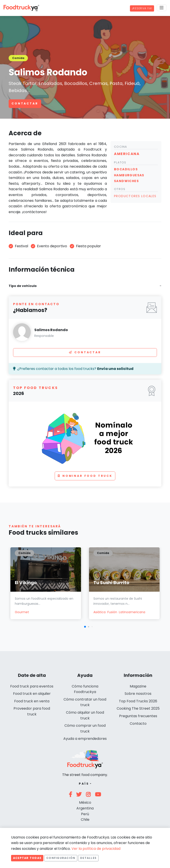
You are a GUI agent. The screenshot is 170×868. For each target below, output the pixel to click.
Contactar (25, 103)
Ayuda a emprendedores (85, 739)
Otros (120, 189)
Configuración (61, 858)
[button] (85, 627)
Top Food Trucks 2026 (138, 701)
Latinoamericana (132, 612)
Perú (85, 814)
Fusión (112, 612)
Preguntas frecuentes (138, 716)
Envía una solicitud (115, 369)
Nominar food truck (85, 476)
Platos (120, 162)
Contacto (138, 724)
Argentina (85, 808)
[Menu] (162, 8)
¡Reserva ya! (142, 8)
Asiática (99, 612)
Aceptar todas (27, 858)
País (84, 784)
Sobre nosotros (138, 694)
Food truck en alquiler (32, 694)
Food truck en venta (32, 701)
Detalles (88, 858)
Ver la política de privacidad (96, 849)
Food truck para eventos (32, 686)
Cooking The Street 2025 (138, 708)
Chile (85, 820)
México (85, 802)
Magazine (138, 686)
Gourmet (22, 612)
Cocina (121, 147)
